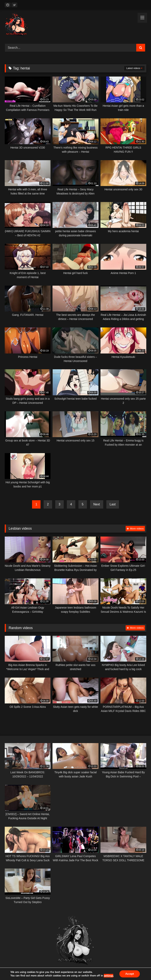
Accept (130, 974)
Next (97, 504)
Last (113, 504)
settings (109, 976)
